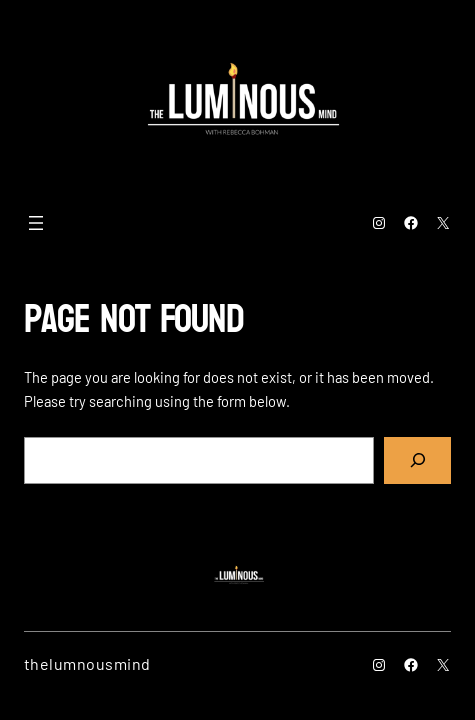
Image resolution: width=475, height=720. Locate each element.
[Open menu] (36, 223)
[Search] (417, 461)
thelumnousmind (87, 663)
